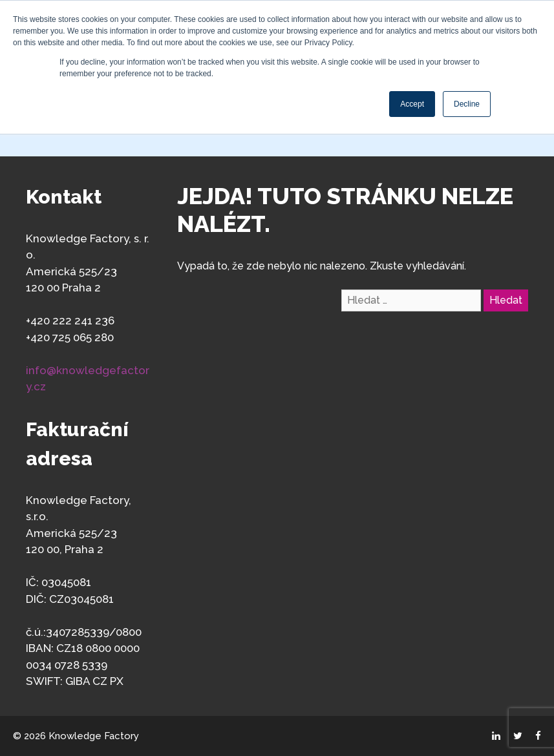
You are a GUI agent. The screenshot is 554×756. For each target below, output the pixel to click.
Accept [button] (412, 104)
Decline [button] (467, 104)
